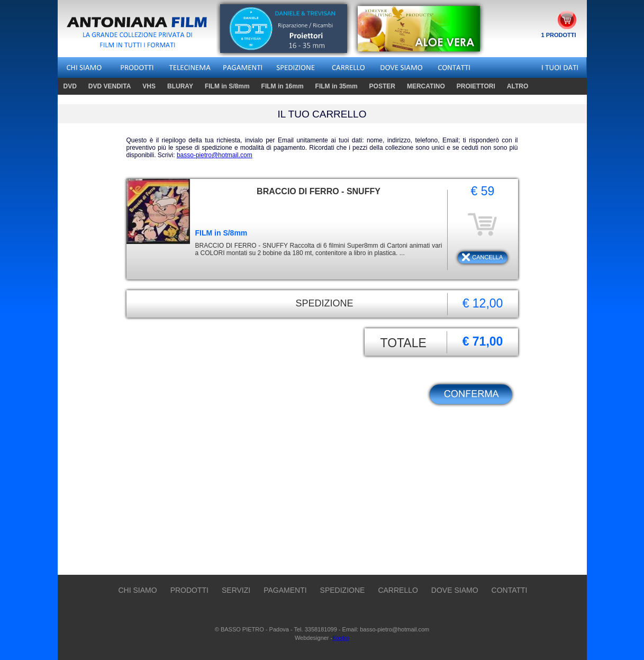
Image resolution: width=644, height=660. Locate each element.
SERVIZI (236, 590)
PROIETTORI (476, 86)
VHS (150, 86)
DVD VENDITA (111, 86)
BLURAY (180, 86)
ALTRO (518, 86)
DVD (71, 86)
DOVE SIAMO (455, 590)
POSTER (382, 86)
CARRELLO (398, 590)
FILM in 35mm (337, 86)
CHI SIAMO (138, 590)
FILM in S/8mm (229, 86)
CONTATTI (510, 590)
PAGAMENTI (285, 590)
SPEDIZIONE (343, 590)
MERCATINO (426, 86)
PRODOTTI (189, 590)
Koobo (341, 638)
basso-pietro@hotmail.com (215, 155)
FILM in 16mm (284, 86)
